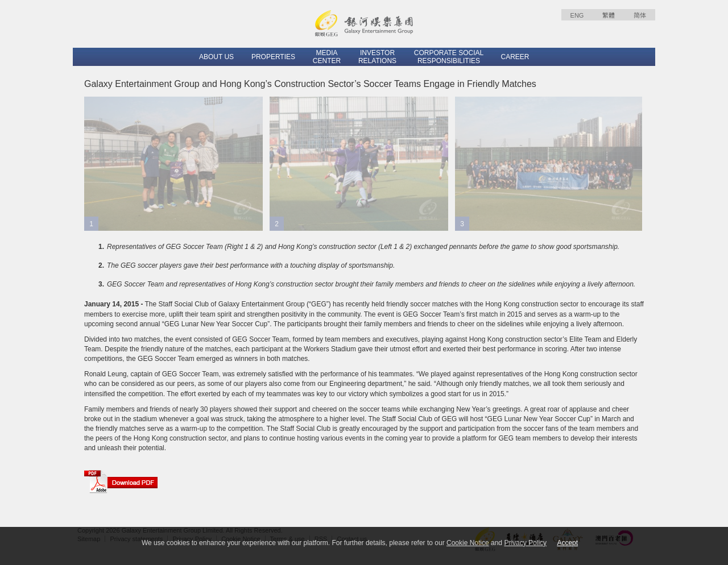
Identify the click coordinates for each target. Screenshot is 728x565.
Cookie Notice (468, 543)
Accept (567, 543)
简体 (640, 15)
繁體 (609, 15)
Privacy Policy (525, 543)
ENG (577, 15)
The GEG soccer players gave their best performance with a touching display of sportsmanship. (251, 265)
